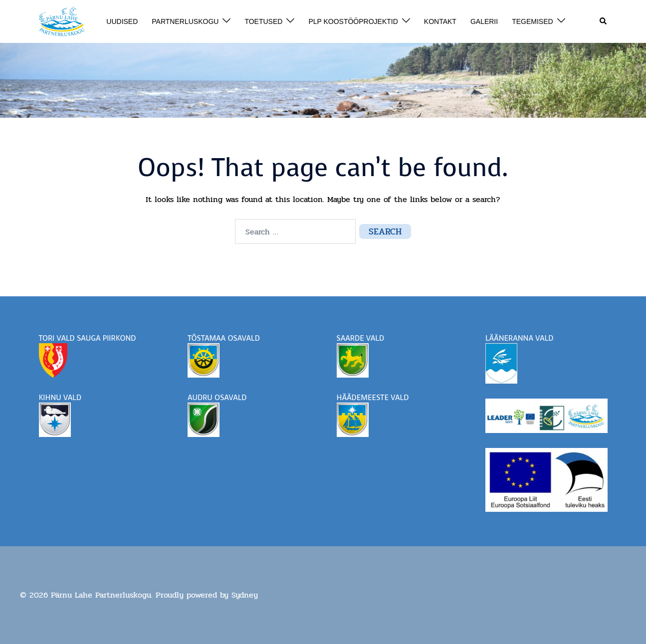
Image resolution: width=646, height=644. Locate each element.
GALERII (484, 21)
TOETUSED (263, 21)
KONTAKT (440, 21)
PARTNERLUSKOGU (185, 21)
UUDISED (122, 21)
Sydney (245, 595)
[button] (604, 21)
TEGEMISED (532, 21)
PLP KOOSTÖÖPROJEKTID (353, 21)
